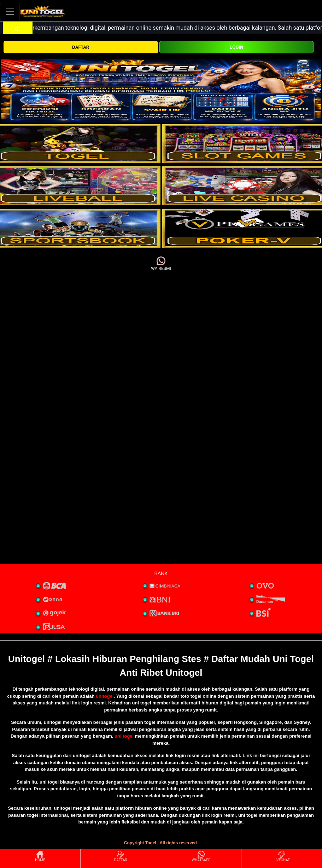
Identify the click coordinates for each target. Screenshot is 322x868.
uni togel (124, 736)
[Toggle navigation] (10, 11)
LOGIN (236, 47)
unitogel (105, 696)
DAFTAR (81, 47)
